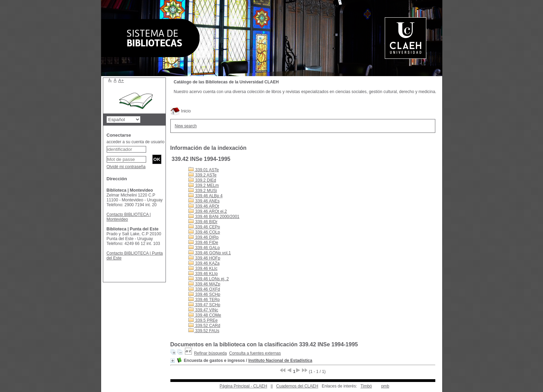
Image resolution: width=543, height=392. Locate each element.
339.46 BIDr (203, 222)
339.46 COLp (204, 232)
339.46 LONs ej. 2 (209, 279)
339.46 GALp (204, 248)
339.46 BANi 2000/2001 (214, 217)
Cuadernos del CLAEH (297, 386)
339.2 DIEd (202, 180)
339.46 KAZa (204, 263)
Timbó (366, 386)
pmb (385, 386)
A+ (121, 80)
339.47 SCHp (204, 305)
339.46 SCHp (204, 294)
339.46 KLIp (203, 274)
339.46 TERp (204, 300)
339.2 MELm (204, 185)
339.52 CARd (204, 326)
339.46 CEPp (204, 227)
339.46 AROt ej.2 (208, 211)
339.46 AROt (204, 206)
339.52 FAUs (204, 331)
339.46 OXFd (204, 289)
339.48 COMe (205, 315)
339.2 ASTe (203, 175)
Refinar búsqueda (210, 353)
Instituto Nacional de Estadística (280, 361)
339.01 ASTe (204, 170)
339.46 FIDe (203, 243)
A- (110, 80)
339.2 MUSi (203, 191)
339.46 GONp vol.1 (210, 253)
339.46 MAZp (204, 284)
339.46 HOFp (204, 258)
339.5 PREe (203, 320)
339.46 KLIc (203, 268)
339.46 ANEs (204, 201)
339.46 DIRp (204, 237)
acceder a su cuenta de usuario (136, 142)
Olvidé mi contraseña (126, 167)
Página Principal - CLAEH (243, 386)
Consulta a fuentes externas (255, 353)
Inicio (181, 111)
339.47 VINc (203, 310)
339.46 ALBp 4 (206, 196)
